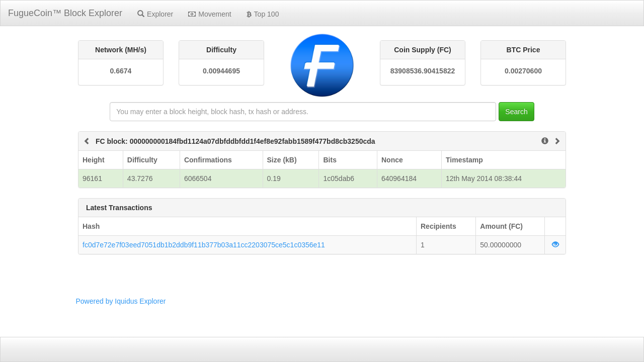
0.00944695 (221, 71)
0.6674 (121, 71)
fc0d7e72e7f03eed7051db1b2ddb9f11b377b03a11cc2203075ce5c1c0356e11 (204, 245)
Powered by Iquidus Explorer (121, 301)
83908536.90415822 (423, 71)
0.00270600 (523, 71)
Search (516, 112)
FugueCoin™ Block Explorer (65, 13)
